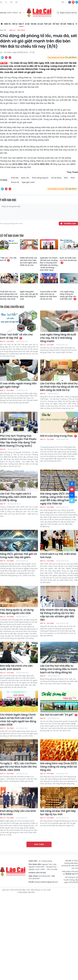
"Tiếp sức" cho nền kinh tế (8, 259)
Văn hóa (34, 24)
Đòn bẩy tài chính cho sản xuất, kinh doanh (16, 668)
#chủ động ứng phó (40, 178)
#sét (73, 178)
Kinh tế (21, 24)
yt (73, 2)
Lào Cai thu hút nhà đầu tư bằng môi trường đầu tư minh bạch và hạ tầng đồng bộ (59, 669)
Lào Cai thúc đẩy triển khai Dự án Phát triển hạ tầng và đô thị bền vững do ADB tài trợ (59, 387)
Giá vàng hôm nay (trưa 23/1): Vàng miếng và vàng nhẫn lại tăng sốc (59, 767)
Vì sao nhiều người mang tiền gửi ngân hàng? (18, 385)
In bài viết (6, 58)
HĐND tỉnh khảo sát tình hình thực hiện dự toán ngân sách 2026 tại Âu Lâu (29, 262)
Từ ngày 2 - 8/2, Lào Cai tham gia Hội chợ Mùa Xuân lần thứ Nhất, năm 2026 (18, 767)
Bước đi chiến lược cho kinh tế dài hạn (68, 260)
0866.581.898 (41, 873)
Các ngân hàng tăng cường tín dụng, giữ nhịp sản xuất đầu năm (68, 295)
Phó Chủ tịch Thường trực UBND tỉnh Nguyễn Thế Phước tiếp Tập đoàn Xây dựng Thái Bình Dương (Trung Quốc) (18, 441)
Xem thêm (39, 844)
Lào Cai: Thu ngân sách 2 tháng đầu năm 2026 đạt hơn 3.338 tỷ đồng (18, 497)
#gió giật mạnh (28, 182)
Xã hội (27, 24)
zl (77, 2)
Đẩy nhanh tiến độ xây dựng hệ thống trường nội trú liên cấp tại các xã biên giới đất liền (58, 615)
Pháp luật (48, 24)
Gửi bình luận (70, 224)
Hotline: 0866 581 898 (6, 2)
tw (72, 500)
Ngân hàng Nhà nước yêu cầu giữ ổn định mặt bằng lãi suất (29, 295)
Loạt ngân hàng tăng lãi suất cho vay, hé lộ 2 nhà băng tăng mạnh (58, 338)
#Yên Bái (15, 178)
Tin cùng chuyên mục (12, 307)
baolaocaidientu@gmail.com (46, 882)
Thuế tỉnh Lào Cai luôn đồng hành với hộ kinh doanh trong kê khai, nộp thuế (9, 295)
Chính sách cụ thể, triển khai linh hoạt (58, 556)
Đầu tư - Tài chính (17, 30)
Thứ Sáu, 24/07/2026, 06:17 (1, 2)
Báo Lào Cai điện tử (39, 13)
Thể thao (56, 24)
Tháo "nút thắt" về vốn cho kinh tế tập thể (16, 336)
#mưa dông (56, 178)
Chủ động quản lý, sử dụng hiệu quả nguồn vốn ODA (17, 612)
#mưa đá (15, 182)
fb (70, 2)
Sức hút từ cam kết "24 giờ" (59, 715)
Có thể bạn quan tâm (12, 235)
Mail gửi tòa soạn (11, 2)
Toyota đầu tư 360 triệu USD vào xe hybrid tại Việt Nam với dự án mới (48, 295)
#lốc (66, 178)
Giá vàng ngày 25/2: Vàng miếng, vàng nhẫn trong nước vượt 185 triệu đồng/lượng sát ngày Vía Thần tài (59, 499)
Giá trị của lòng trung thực (59, 436)
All (76, 24)
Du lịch (40, 24)
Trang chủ (2, 24)
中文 (65, 2)
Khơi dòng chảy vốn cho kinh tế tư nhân (18, 813)
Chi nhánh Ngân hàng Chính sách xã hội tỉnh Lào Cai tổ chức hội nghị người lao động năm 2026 (18, 720)
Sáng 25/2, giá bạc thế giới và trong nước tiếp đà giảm (18, 556)
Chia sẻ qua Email (10, 58)
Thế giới (63, 24)
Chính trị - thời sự (11, 24)
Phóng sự (71, 24)
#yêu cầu (25, 178)
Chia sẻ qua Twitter (2, 58)
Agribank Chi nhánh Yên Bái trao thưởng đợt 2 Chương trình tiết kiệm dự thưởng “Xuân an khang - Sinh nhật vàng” (49, 264)
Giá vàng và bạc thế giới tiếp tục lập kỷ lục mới (58, 813)
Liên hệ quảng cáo (16, 2)
